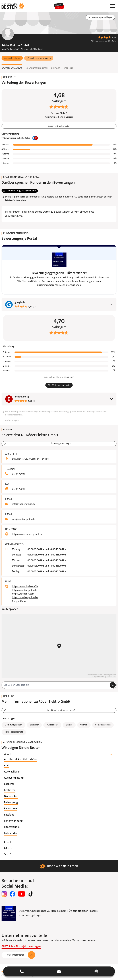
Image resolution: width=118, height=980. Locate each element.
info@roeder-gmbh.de (24, 504)
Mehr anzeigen (12, 420)
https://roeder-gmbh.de (25, 590)
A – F (59, 754)
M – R (59, 848)
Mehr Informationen (70, 285)
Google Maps (19, 601)
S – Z (59, 854)
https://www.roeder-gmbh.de (27, 534)
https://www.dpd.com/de (25, 587)
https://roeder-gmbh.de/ (25, 598)
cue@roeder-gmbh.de (24, 519)
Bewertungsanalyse (12, 68)
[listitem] (21, 760)
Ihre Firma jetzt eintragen (21, 947)
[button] (12, 58)
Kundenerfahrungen (37, 68)
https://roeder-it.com (23, 594)
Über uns (68, 68)
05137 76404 (19, 474)
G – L (59, 842)
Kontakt (56, 68)
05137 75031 (18, 489)
